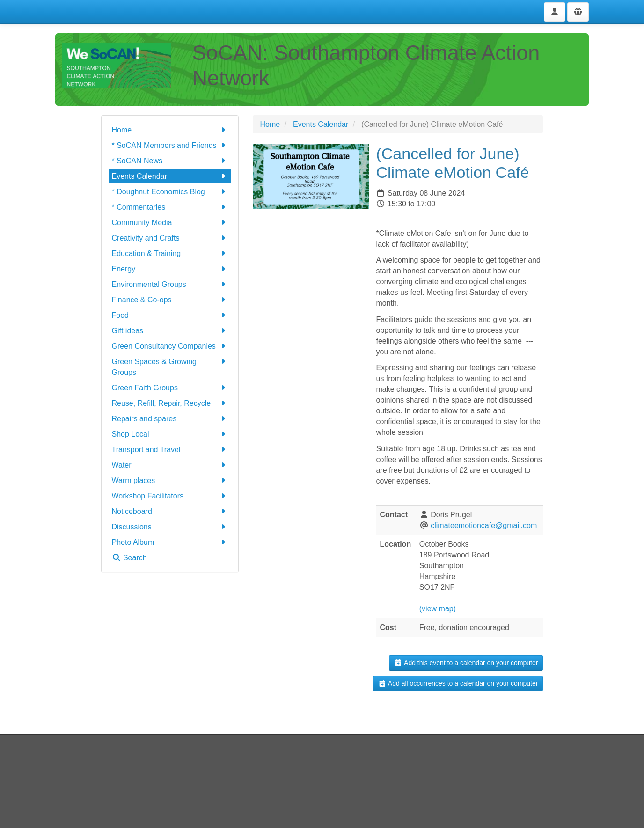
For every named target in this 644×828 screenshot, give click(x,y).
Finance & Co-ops (170, 300)
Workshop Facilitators (170, 496)
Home (170, 130)
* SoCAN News (170, 161)
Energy (170, 269)
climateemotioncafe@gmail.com (484, 525)
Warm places (170, 480)
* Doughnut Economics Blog (170, 192)
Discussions (170, 527)
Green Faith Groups (170, 388)
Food (170, 315)
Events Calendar (170, 176)
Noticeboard (170, 511)
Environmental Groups (170, 284)
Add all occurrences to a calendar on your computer (458, 683)
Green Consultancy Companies (170, 346)
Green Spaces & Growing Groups (170, 366)
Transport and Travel (170, 450)
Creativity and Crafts (170, 238)
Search (129, 558)
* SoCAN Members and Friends (170, 145)
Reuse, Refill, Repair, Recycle (170, 403)
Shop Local (170, 434)
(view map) (438, 609)
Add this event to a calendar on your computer (466, 663)
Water (170, 465)
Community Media (170, 223)
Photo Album (170, 542)
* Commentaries (170, 207)
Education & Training (170, 253)
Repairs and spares (170, 419)
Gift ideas (170, 331)
